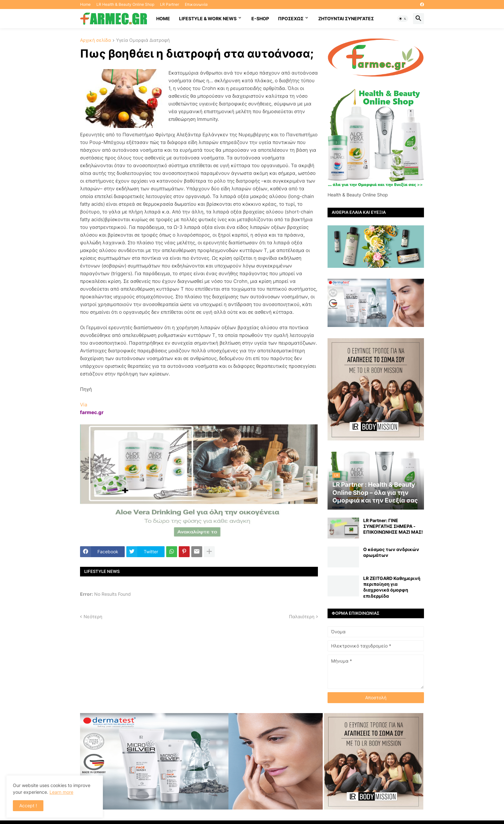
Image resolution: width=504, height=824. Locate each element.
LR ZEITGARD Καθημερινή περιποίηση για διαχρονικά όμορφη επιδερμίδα (392, 587)
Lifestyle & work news (208, 18)
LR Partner (170, 4)
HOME (163, 18)
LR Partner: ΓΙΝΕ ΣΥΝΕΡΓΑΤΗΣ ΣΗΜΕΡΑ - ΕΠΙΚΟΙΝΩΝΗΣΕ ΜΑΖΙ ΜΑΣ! (393, 526)
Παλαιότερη (302, 616)
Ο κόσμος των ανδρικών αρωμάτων (391, 552)
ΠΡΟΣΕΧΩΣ (291, 18)
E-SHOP (260, 18)
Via (84, 405)
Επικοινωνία (196, 4)
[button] (403, 19)
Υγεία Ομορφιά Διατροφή (143, 40)
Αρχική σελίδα (95, 40)
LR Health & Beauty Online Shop (125, 4)
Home (85, 4)
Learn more (61, 792)
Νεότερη (93, 616)
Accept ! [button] (28, 806)
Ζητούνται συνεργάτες (346, 18)
